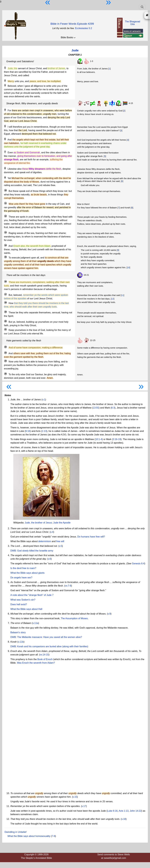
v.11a (35, 623)
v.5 (61, 546)
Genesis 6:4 (138, 564)
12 (5, 216)
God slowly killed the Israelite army (35, 551)
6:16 (28, 431)
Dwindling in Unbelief (15, 832)
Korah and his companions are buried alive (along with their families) (53, 646)
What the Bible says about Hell (26, 609)
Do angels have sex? (21, 578)
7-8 (53, 836)
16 (5, 281)
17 (5, 294)
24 (5, 361)
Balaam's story (18, 632)
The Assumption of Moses (74, 618)
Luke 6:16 (112, 811)
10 (5, 190)
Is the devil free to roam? (23, 568)
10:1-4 (99, 439)
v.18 (124, 819)
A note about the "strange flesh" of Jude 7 (32, 595)
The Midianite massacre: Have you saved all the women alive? (50, 637)
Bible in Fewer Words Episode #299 (72, 24)
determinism (45, 541)
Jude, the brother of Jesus (38, 523)
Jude (75, 50)
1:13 (44, 431)
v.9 (109, 614)
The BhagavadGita (132, 23)
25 (5, 374)
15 (5, 257)
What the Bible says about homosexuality (29, 836)
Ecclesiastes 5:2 (83, 28)
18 (5, 303)
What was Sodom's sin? (23, 600)
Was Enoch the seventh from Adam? (36, 663)
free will (60, 541)
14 (5, 245)
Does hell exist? (19, 604)
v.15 (75, 797)
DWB (13, 551)
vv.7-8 (68, 586)
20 (5, 321)
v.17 (84, 806)
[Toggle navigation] (142, 7)
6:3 (113, 408)
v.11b (21, 642)
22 (5, 347)
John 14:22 (136, 811)
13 (5, 232)
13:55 (96, 408)
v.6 (50, 559)
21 (5, 329)
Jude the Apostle (62, 523)
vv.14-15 (44, 655)
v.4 (52, 532)
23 (5, 353)
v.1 (44, 400)
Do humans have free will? (91, 537)
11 (5, 203)
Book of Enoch (45, 659)
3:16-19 (117, 439)
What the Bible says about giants (27, 573)
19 (5, 312)
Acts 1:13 (124, 811)
